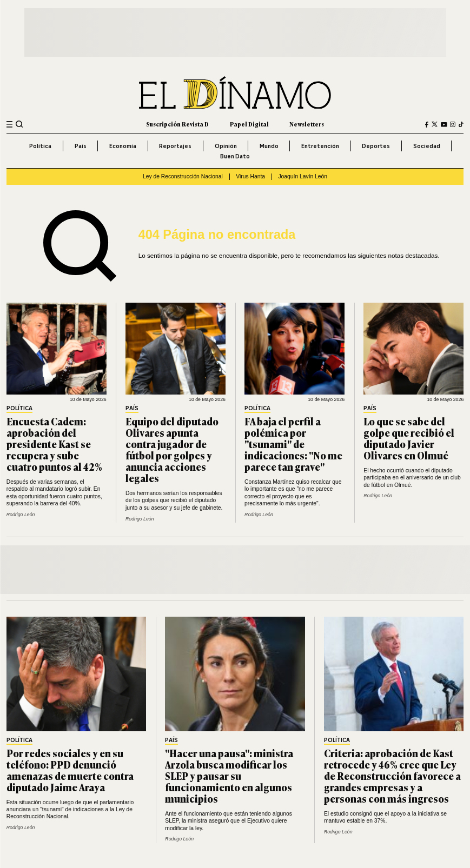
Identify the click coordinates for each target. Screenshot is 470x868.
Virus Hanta (250, 176)
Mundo (269, 146)
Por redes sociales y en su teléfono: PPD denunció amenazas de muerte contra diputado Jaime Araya (70, 770)
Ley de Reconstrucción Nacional (183, 176)
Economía (123, 146)
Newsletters (307, 124)
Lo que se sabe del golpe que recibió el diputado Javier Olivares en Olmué (409, 438)
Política (40, 146)
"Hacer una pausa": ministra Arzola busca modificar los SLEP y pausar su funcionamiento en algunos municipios (229, 776)
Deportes (376, 146)
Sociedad (427, 146)
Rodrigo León (21, 515)
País (81, 146)
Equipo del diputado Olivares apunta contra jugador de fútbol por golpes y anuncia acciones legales (172, 450)
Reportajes (175, 146)
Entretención (320, 146)
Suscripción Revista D (177, 124)
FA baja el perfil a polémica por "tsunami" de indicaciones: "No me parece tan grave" (293, 444)
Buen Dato (235, 156)
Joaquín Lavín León (303, 176)
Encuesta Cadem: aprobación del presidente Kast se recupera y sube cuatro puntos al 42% (54, 444)
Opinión (226, 146)
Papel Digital (249, 124)
